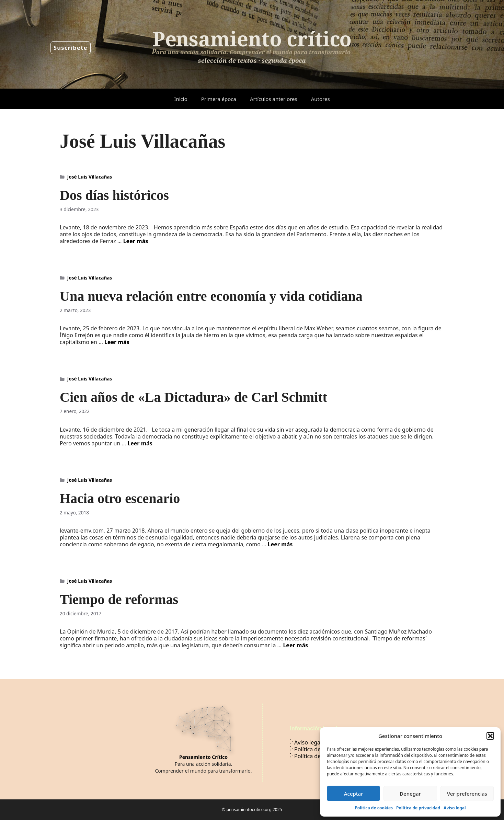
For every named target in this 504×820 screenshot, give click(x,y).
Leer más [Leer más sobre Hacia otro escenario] (280, 544)
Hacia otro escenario (120, 498)
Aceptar (354, 794)
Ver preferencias (467, 794)
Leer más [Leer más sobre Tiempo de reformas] (295, 645)
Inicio (181, 99)
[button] (490, 736)
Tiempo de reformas (119, 599)
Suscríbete (71, 48)
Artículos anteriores (274, 99)
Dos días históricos (114, 195)
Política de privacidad (418, 808)
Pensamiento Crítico (203, 757)
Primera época (219, 99)
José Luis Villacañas (90, 177)
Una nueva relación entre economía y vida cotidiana (211, 296)
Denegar (410, 794)
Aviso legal (455, 808)
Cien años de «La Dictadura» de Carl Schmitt (193, 397)
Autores (320, 99)
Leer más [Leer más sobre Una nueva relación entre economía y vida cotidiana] (117, 342)
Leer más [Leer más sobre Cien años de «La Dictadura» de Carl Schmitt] (140, 443)
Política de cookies (374, 808)
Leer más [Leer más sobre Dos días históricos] (136, 241)
